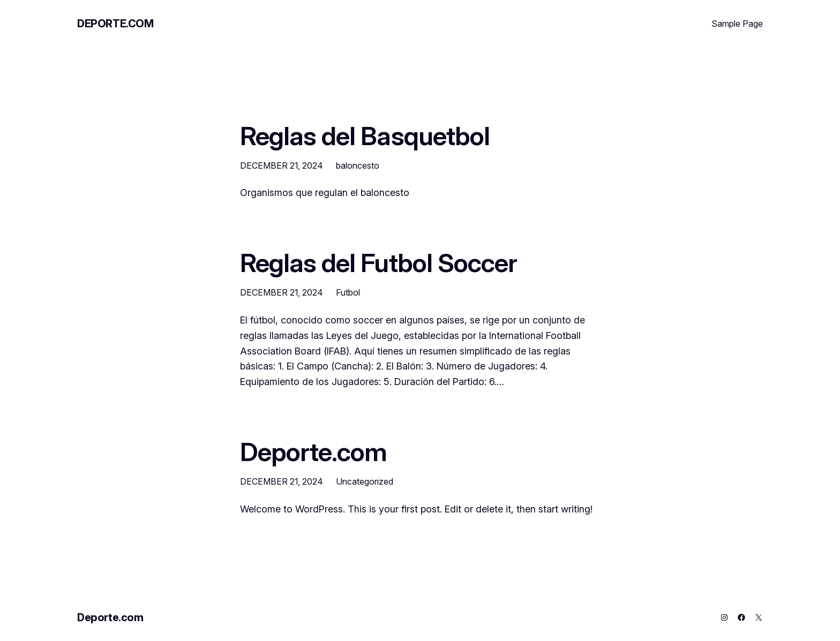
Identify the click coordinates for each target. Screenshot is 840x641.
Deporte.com (115, 24)
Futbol (348, 292)
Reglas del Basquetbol (365, 136)
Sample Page (737, 24)
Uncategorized (365, 481)
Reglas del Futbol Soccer (378, 263)
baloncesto (358, 165)
